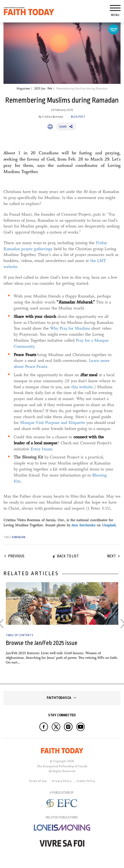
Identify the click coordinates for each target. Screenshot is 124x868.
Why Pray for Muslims (70, 328)
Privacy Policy (62, 781)
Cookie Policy (86, 781)
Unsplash (109, 525)
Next (111, 556)
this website (82, 387)
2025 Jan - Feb (43, 88)
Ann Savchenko (83, 525)
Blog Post (78, 117)
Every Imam (41, 449)
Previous (16, 556)
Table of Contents (19, 635)
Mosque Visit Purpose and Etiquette (53, 423)
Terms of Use (38, 781)
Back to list (68, 556)
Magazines (23, 88)
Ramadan (19, 537)
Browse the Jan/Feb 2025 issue (42, 643)
